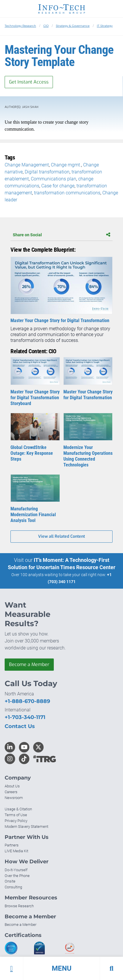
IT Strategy (105, 26)
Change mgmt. (66, 165)
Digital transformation (47, 172)
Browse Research (19, 906)
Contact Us (20, 726)
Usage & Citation (18, 809)
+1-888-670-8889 (27, 701)
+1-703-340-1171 (25, 717)
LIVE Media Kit (16, 851)
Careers (11, 792)
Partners (12, 845)
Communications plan (54, 179)
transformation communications (67, 193)
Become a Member (29, 664)
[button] (61, 968)
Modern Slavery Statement (26, 827)
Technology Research (20, 26)
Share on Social (61, 235)
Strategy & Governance (73, 26)
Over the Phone (17, 876)
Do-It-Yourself (16, 870)
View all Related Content (61, 536)
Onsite (10, 881)
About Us (12, 786)
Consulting (13, 887)
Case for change (58, 186)
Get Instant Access (29, 82)
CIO (46, 26)
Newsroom (14, 798)
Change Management (27, 165)
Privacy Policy (16, 821)
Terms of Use (16, 815)
